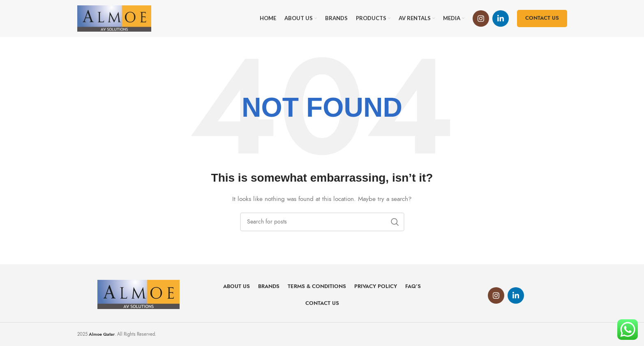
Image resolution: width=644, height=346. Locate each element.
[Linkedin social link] (501, 18)
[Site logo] (114, 18)
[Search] (322, 222)
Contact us (542, 18)
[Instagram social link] (481, 18)
